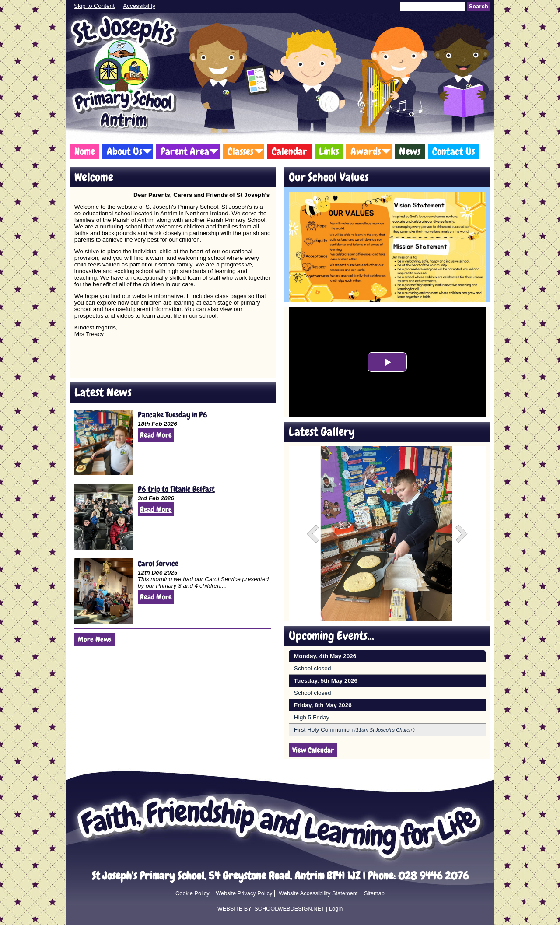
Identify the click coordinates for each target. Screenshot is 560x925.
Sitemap (374, 893)
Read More (156, 435)
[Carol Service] (104, 591)
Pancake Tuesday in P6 (173, 415)
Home (85, 151)
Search (479, 6)
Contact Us (453, 151)
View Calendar (313, 750)
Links (329, 151)
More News (95, 639)
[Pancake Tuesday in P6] (104, 442)
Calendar (289, 151)
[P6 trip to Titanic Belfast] (104, 517)
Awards (366, 151)
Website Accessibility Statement (318, 893)
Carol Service (158, 563)
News (410, 151)
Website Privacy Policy (244, 893)
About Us (124, 151)
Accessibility (139, 6)
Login (336, 909)
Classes (240, 151)
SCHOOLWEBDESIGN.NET (289, 909)
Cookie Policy (192, 893)
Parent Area (185, 151)
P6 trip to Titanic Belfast (176, 489)
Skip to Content (94, 6)
